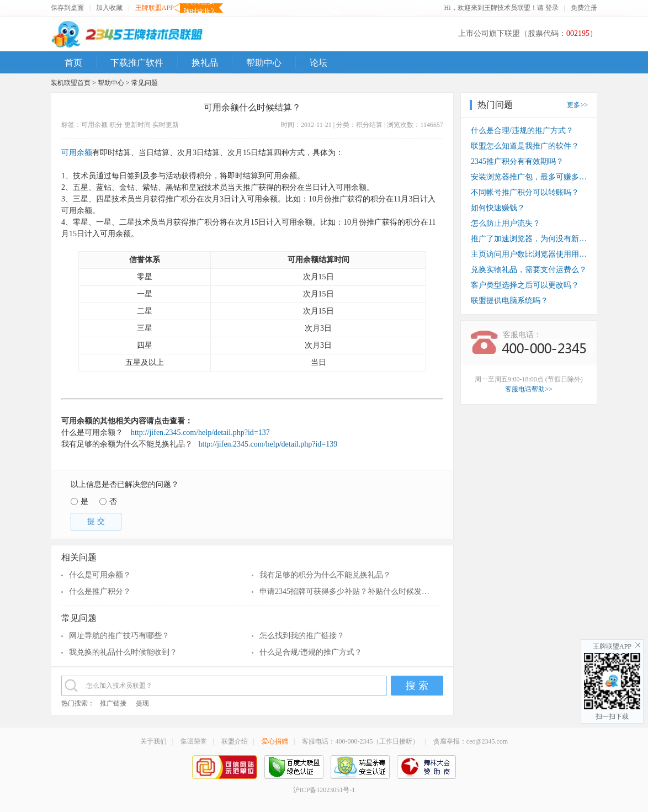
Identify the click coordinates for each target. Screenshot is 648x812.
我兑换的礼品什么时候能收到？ (123, 652)
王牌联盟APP (155, 8)
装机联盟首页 (71, 83)
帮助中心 (111, 83)
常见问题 (145, 83)
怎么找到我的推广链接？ (302, 636)
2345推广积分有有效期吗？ (517, 161)
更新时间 (137, 125)
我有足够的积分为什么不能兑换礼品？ (325, 575)
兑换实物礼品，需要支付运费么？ (529, 270)
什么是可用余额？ (100, 575)
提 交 (96, 521)
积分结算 (369, 125)
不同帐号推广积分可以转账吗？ (525, 192)
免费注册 (584, 8)
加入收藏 (109, 8)
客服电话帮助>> (529, 389)
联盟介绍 (235, 741)
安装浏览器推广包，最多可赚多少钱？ (529, 177)
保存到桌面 (67, 8)
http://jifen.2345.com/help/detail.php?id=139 (266, 444)
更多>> (577, 105)
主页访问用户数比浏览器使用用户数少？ (529, 254)
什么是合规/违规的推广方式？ (311, 652)
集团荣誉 (194, 741)
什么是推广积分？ (100, 591)
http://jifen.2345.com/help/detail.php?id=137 (200, 432)
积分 (116, 125)
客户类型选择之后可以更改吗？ (525, 285)
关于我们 (153, 741)
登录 (552, 8)
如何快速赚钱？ (498, 208)
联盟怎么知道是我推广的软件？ (525, 146)
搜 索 (417, 686)
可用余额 (94, 125)
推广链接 (113, 703)
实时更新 (166, 125)
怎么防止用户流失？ (506, 223)
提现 (142, 703)
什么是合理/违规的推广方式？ (522, 131)
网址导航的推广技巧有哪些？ (119, 636)
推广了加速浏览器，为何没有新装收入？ (529, 239)
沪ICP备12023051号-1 (324, 790)
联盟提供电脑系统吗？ (509, 301)
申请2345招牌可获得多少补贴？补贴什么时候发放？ (346, 591)
